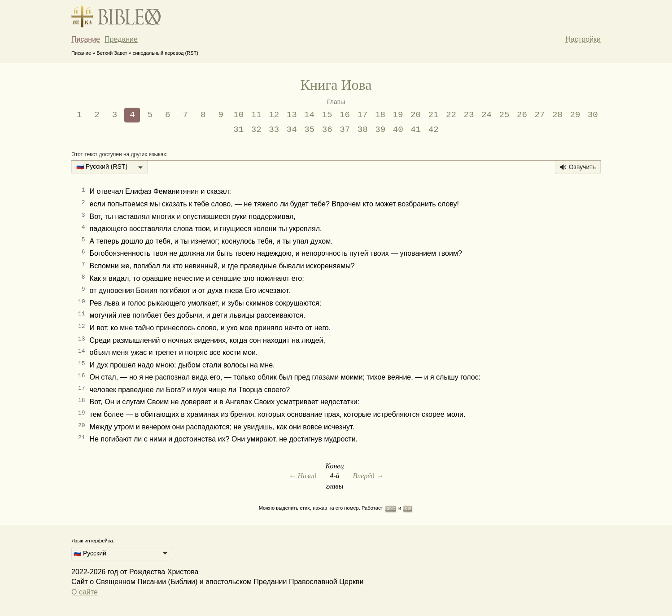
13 (292, 115)
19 (398, 115)
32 (256, 130)
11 (256, 115)
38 (363, 130)
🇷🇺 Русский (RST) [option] (102, 166)
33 (274, 130)
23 (469, 115)
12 (274, 115)
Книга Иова (336, 85)
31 (238, 130)
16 (345, 115)
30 (593, 115)
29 (575, 115)
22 (451, 115)
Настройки (583, 39)
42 (434, 130)
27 (539, 115)
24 (487, 115)
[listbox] (109, 167)
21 (434, 115)
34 (292, 130)
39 (380, 130)
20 (416, 115)
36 (327, 130)
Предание (121, 39)
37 (345, 130)
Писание (86, 39)
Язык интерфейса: (93, 541)
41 (416, 130)
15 (327, 115)
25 (504, 115)
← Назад (302, 476)
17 (363, 115)
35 (309, 130)
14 (309, 115)
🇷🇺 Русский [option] (90, 553)
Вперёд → (368, 476)
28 (557, 115)
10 (238, 115)
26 (522, 115)
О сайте (85, 592)
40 (398, 130)
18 (380, 115)
